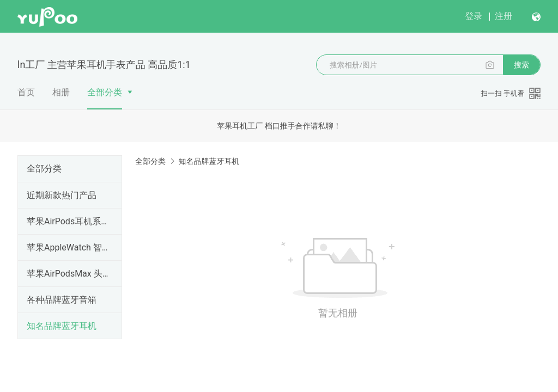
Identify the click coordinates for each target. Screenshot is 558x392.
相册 (61, 92)
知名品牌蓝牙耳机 (62, 326)
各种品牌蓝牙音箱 (62, 300)
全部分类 (105, 92)
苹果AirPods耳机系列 (68, 221)
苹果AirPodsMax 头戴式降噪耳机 (68, 274)
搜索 (521, 65)
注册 (504, 16)
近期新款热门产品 (62, 195)
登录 (474, 16)
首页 (26, 92)
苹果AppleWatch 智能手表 (68, 247)
